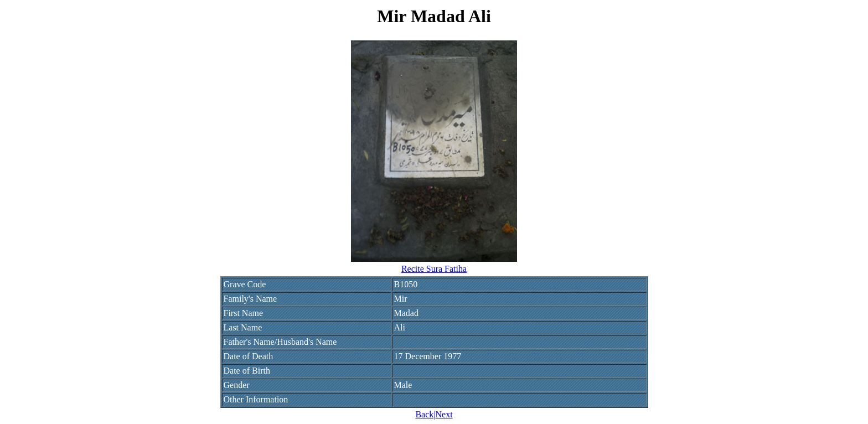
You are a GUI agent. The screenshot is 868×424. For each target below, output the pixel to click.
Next (444, 414)
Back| (425, 414)
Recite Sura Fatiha (434, 269)
